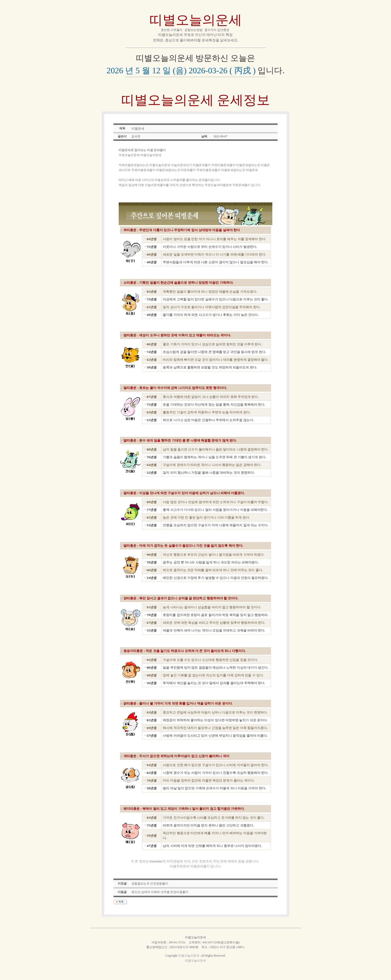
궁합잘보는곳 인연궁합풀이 (150, 884)
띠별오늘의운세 (196, 20)
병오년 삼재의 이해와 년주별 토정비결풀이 (160, 892)
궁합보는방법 (194, 30)
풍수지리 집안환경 (217, 30)
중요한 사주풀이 (172, 30)
